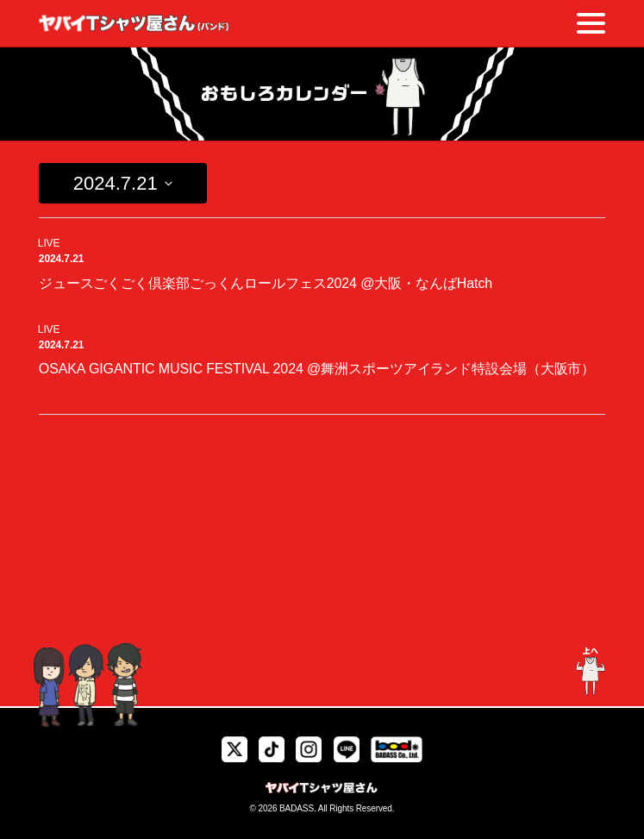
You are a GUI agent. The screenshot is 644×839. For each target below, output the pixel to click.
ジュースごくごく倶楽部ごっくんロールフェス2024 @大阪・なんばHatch (266, 283)
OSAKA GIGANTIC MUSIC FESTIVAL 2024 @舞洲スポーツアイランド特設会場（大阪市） (317, 369)
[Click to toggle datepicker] (123, 183)
